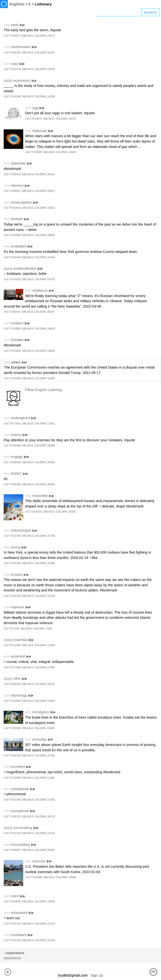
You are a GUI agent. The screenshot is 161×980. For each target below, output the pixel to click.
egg (35, 108)
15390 (51, 563)
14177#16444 (12, 257)
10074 (51, 36)
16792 (51, 755)
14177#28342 (12, 52)
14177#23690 (12, 901)
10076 (72, 119)
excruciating (23, 828)
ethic (17, 679)
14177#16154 (12, 940)
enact (16, 362)
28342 (51, 52)
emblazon (40, 290)
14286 (51, 96)
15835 (51, 728)
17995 (51, 667)
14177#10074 (12, 36)
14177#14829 (12, 351)
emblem (17, 323)
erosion (17, 575)
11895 (51, 778)
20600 (51, 235)
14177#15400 (12, 378)
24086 (72, 877)
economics (22, 81)
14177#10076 (34, 119)
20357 (51, 312)
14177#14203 (12, 279)
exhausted (19, 913)
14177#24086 (34, 877)
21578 (51, 69)
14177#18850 (12, 329)
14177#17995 (12, 667)
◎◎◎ (8, 81)
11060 (51, 645)
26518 (51, 684)
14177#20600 (12, 235)
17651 (51, 423)
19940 (72, 152)
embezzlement (25, 268)
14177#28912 (12, 191)
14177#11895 (12, 778)
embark (17, 219)
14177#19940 (34, 152)
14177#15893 (12, 701)
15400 (51, 378)
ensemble (40, 496)
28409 (51, 462)
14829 (51, 351)
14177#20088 (12, 445)
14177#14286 (12, 96)
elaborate (40, 131)
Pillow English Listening (43, 390)
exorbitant (19, 935)
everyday (39, 739)
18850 (51, 329)
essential (20, 640)
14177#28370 (12, 816)
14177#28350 (12, 484)
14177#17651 (12, 423)
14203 (51, 279)
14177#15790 (12, 536)
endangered (20, 418)
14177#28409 (12, 462)
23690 (51, 901)
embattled (19, 246)
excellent (18, 767)
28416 (51, 174)
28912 (51, 191)
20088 (51, 445)
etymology (19, 695)
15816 (51, 208)
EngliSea (17, 4)
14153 (51, 833)
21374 (51, 924)
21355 (51, 800)
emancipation (22, 202)
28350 (51, 484)
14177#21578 (12, 69)
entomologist (21, 530)
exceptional (20, 789)
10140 (51, 596)
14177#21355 (12, 800)
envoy (16, 547)
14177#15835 (12, 728)
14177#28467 (12, 850)
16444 (51, 257)
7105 (49, 629)
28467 (51, 850)
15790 (51, 536)
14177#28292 (34, 512)
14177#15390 (12, 563)
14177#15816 (12, 208)
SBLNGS (28, 36)
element (17, 186)
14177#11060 (12, 645)
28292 (72, 512)
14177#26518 (12, 684)
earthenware (21, 47)
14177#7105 (11, 629)
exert (15, 896)
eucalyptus (41, 712)
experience (12, 958)
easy (15, 64)
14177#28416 (12, 174)
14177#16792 (12, 755)
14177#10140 (12, 596)
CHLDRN (40, 36)
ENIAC (16, 474)
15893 (51, 701)
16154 (51, 940)
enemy (16, 435)
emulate (17, 340)
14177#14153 (12, 833)
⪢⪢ (22, 25)
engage (17, 457)
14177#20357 (12, 312)
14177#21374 (12, 924)
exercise (39, 861)
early (15, 25)
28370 (51, 816)
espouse (18, 607)
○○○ (7, 25)
